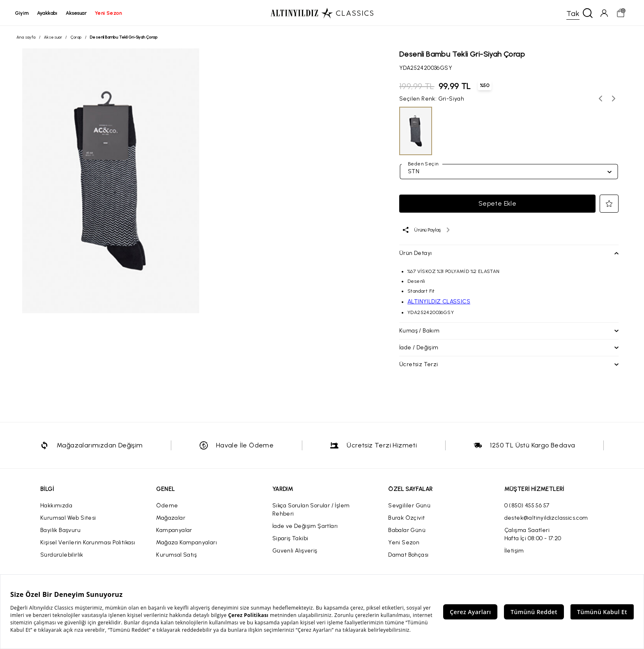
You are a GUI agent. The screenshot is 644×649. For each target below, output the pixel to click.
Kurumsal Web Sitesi (68, 519)
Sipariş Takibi (290, 539)
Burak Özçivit (406, 519)
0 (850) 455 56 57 (527, 506)
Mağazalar (171, 519)
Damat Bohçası (408, 556)
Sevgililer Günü (409, 506)
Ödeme (167, 506)
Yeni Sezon (404, 543)
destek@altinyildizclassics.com (546, 519)
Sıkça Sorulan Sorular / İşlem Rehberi (311, 510)
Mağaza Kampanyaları (186, 543)
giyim (23, 13)
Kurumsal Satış (176, 556)
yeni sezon (109, 13)
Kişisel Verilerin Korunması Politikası (88, 543)
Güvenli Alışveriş (295, 552)
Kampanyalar (174, 531)
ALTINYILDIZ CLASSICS (439, 302)
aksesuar (77, 13)
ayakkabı (48, 13)
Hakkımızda (56, 506)
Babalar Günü (407, 531)
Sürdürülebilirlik (62, 556)
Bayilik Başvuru (60, 531)
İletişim (514, 552)
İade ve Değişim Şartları (305, 527)
